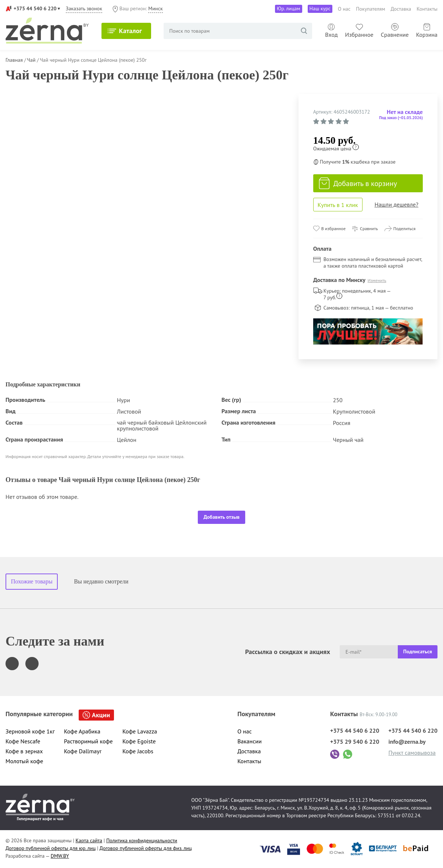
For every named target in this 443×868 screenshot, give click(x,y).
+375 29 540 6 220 (355, 742)
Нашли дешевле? (396, 204)
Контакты (427, 9)
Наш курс (320, 8)
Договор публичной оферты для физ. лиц (146, 848)
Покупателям (370, 9)
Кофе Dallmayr (83, 751)
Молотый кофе (24, 761)
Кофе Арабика (82, 731)
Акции (101, 715)
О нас (344, 9)
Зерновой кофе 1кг (30, 731)
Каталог (131, 31)
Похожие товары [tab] (32, 581)
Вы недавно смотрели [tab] (101, 581)
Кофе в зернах (24, 751)
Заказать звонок (84, 8)
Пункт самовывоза (412, 753)
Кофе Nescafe (23, 741)
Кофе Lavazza (140, 731)
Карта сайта (89, 840)
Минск (155, 8)
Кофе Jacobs (138, 751)
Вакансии (250, 741)
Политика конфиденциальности (142, 840)
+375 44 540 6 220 (35, 8)
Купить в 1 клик (338, 205)
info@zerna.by (407, 742)
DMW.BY (60, 856)
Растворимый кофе (88, 741)
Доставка (401, 9)
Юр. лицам (289, 8)
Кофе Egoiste (139, 741)
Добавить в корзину (358, 183)
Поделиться (405, 228)
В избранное (333, 228)
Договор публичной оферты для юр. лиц (51, 848)
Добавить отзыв (221, 517)
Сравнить (369, 228)
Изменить (377, 280)
